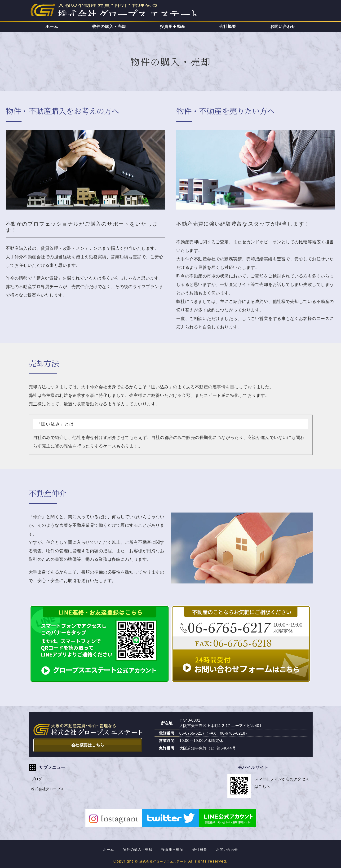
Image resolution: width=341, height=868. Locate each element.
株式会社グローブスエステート (163, 861)
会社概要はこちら (88, 744)
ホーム (52, 27)
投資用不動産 (172, 27)
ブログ (38, 780)
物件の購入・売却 (109, 27)
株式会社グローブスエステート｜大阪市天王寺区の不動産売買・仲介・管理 (83, 11)
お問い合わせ (283, 27)
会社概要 (228, 27)
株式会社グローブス (50, 791)
